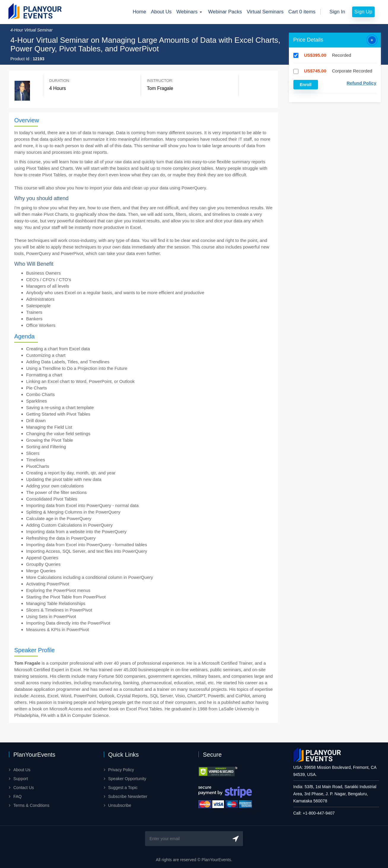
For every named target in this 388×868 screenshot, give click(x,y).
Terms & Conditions (31, 805)
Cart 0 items (302, 12)
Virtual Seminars (265, 12)
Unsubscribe (120, 805)
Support (21, 779)
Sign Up (363, 12)
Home (139, 12)
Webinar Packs (225, 12)
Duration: (60, 81)
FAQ (18, 796)
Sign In (337, 12)
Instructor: (160, 81)
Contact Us (24, 788)
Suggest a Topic (123, 788)
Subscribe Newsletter (128, 796)
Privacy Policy (121, 770)
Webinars (190, 12)
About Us (161, 12)
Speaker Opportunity (127, 779)
